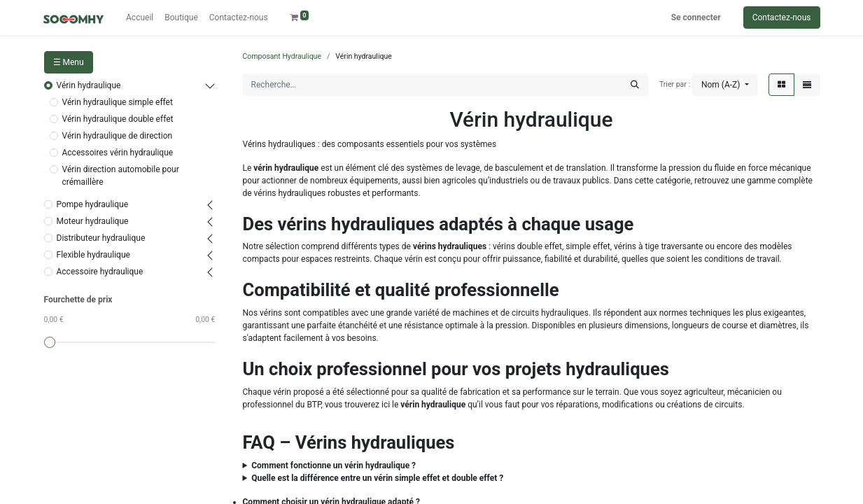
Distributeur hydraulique (101, 238)
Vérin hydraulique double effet (118, 119)
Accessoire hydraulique (100, 272)
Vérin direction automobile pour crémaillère (121, 176)
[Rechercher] (635, 85)
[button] (725, 85)
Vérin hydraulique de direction (118, 136)
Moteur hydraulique (93, 221)
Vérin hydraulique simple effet (118, 102)
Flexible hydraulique (93, 255)
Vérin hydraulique (89, 85)
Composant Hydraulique (282, 56)
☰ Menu (69, 62)
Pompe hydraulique (93, 204)
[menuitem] (140, 17)
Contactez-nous (782, 17)
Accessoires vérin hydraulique (118, 153)
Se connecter (696, 17)
